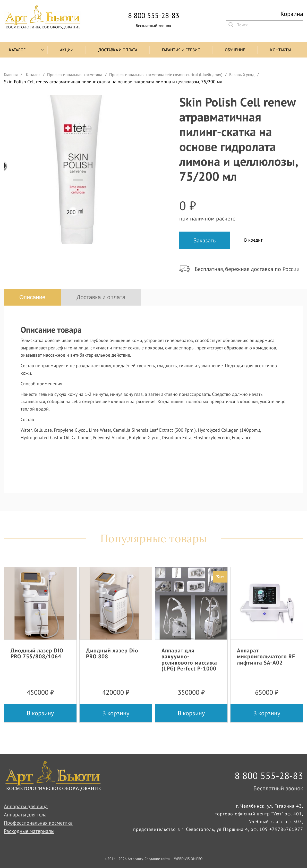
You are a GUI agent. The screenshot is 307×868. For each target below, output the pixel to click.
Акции (67, 50)
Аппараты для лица (26, 806)
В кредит (253, 240)
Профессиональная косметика (38, 823)
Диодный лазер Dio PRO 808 (112, 653)
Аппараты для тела (25, 815)
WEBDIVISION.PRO (188, 859)
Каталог (17, 50)
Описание (32, 297)
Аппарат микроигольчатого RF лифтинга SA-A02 (266, 656)
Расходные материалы (29, 831)
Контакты (280, 50)
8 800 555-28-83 (154, 15)
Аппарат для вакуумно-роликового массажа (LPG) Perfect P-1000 (189, 659)
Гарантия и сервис (181, 50)
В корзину (40, 713)
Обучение (235, 50)
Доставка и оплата (118, 50)
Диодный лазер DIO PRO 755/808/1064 (37, 653)
